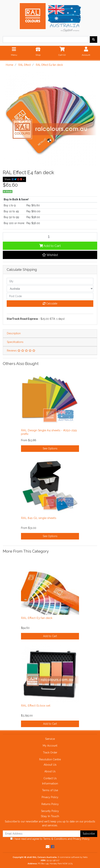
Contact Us (50, 778)
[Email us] (48, 847)
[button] (50, 255)
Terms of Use (50, 790)
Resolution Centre (50, 759)
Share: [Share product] (14, 179)
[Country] (50, 289)
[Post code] (50, 296)
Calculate (50, 303)
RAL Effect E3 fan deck (37, 618)
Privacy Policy (50, 797)
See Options (50, 448)
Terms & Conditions (55, 839)
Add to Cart (50, 246)
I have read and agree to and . (50, 839)
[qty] (50, 281)
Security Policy (50, 811)
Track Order (50, 753)
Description (14, 333)
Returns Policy (50, 804)
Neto (85, 857)
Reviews (21, 351)
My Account (50, 746)
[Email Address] (42, 834)
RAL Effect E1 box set (36, 706)
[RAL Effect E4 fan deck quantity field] (50, 236)
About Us (50, 771)
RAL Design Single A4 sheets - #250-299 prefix (49, 432)
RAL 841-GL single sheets (39, 518)
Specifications (15, 342)
